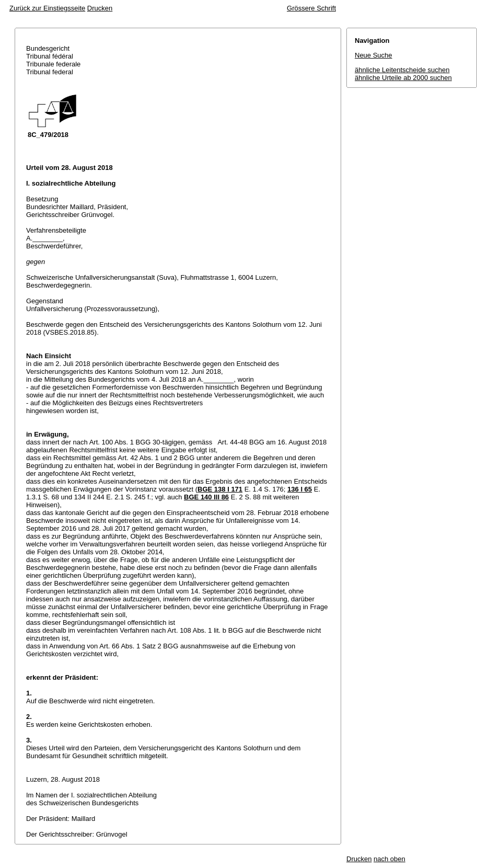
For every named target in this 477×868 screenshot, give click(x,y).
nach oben (389, 859)
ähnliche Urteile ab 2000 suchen (403, 78)
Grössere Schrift (311, 8)
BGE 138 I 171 (220, 489)
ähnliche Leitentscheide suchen (402, 70)
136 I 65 (300, 489)
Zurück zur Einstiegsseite (47, 8)
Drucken (100, 8)
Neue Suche (374, 55)
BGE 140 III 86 (206, 497)
